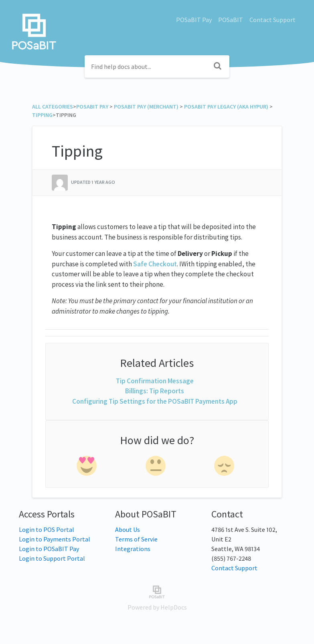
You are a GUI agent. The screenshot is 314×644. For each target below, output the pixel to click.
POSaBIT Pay (194, 20)
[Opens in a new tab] (157, 591)
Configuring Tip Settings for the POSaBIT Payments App (155, 401)
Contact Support (272, 20)
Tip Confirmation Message (155, 381)
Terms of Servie (136, 539)
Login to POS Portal (47, 529)
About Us (128, 529)
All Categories (53, 107)
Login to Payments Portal (55, 539)
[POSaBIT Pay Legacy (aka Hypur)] (226, 107)
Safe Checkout (155, 264)
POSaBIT (231, 20)
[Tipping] (42, 115)
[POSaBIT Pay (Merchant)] (146, 107)
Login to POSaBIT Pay (49, 549)
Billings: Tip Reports (155, 391)
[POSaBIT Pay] (92, 107)
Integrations (133, 549)
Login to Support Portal (52, 558)
